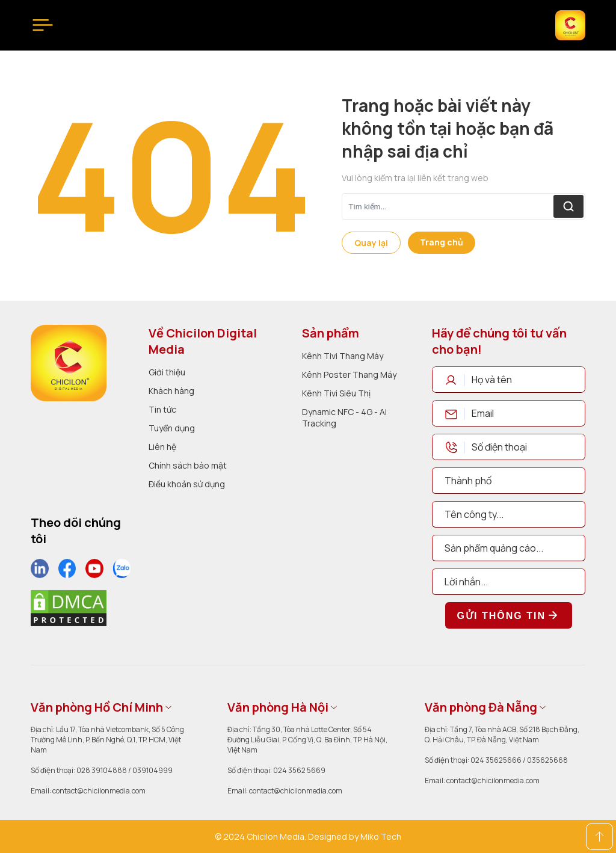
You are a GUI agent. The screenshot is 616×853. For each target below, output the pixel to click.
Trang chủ (442, 242)
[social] (40, 568)
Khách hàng (171, 391)
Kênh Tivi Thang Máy (343, 356)
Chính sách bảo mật (188, 465)
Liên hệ (162, 447)
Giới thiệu (167, 372)
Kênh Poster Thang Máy (349, 374)
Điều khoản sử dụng (187, 484)
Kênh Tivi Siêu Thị (336, 393)
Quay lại (371, 243)
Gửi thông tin (509, 615)
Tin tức (162, 409)
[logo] (69, 363)
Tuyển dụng (172, 428)
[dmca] (69, 608)
